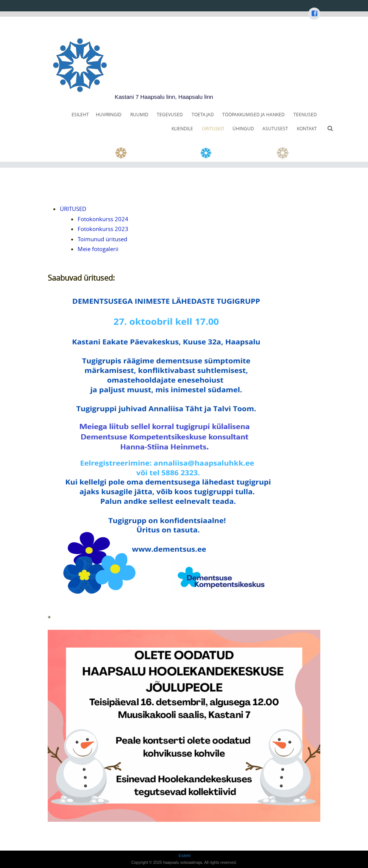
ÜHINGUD (243, 129)
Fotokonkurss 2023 (103, 229)
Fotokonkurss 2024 (103, 219)
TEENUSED (305, 115)
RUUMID (139, 115)
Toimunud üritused (102, 239)
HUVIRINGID (109, 115)
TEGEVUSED (170, 115)
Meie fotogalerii (98, 249)
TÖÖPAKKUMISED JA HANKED (253, 115)
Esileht (80, 115)
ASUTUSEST (275, 129)
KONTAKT (307, 129)
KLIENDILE (182, 129)
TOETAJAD (203, 115)
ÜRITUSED (213, 129)
